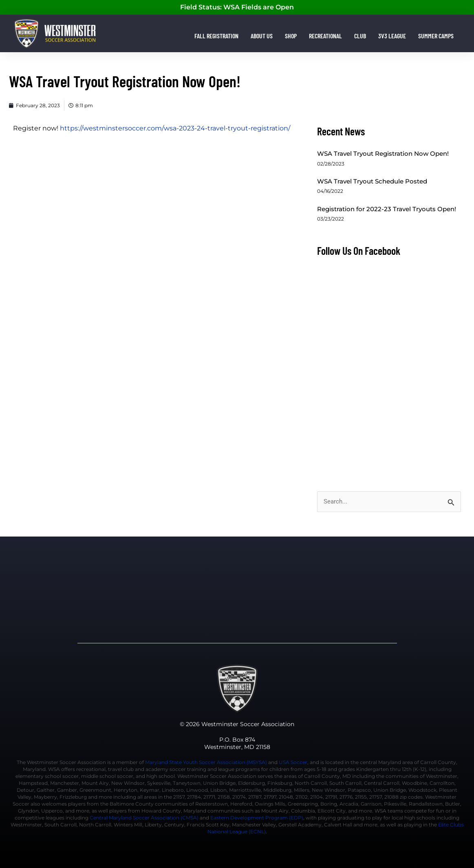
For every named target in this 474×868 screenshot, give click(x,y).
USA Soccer (293, 762)
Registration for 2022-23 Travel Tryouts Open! (387, 209)
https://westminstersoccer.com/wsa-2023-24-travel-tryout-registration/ (175, 128)
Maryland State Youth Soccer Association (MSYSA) (206, 762)
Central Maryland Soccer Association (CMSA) (144, 818)
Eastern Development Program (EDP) (257, 818)
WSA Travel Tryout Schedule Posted (372, 181)
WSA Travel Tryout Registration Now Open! (383, 154)
